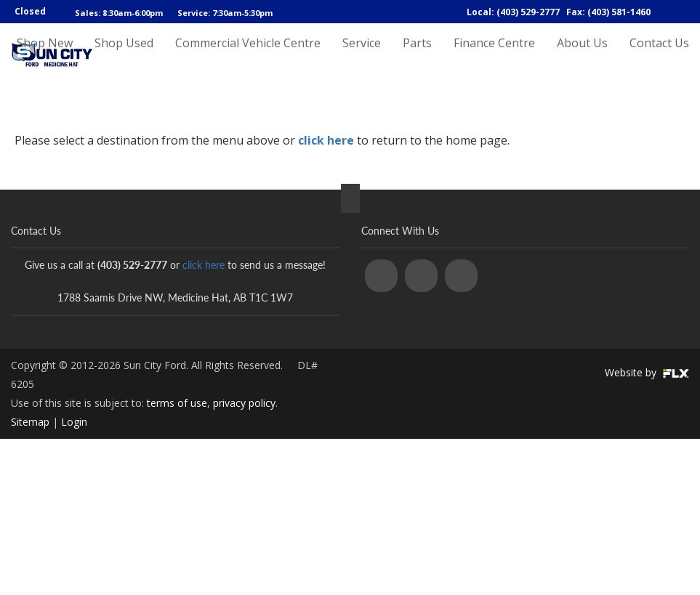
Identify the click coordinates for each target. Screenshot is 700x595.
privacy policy (244, 403)
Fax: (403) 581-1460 (608, 12)
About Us (582, 56)
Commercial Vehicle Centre (248, 56)
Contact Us (659, 56)
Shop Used (124, 56)
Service (362, 56)
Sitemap (30, 422)
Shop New (45, 56)
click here (326, 140)
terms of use (177, 403)
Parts (417, 56)
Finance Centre (494, 56)
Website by (647, 372)
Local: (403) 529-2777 (513, 12)
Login (74, 422)
